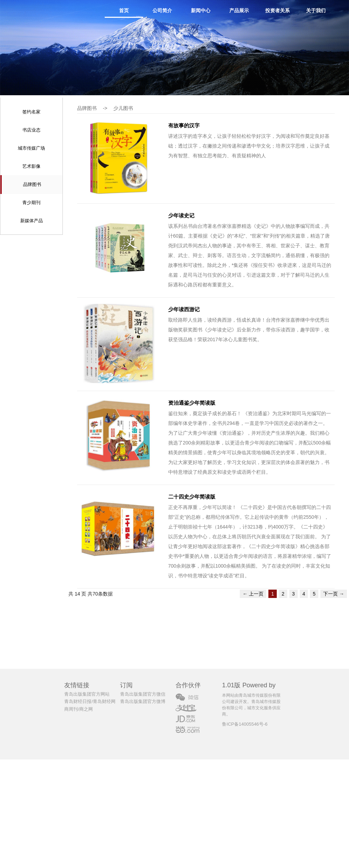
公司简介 (162, 10)
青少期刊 (31, 203)
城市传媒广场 (31, 148)
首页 (124, 10)
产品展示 (239, 10)
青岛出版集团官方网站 (87, 694)
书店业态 (31, 130)
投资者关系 (277, 10)
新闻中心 (201, 10)
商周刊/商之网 (79, 709)
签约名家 (31, 112)
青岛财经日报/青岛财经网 (90, 701)
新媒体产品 (32, 221)
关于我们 (316, 10)
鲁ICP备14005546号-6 (245, 724)
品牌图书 (32, 184)
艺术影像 (31, 166)
